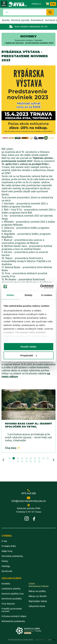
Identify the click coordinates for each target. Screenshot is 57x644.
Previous (3, 460)
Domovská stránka (24, 40)
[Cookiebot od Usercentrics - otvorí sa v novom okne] (41, 287)
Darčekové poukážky (12, 599)
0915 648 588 (28, 492)
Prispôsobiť (29, 355)
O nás (4, 541)
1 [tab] (9, 458)
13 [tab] (26, 461)
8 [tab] (39, 458)
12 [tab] (22, 461)
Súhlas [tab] (10, 295)
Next (54, 460)
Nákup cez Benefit (38, 596)
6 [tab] (31, 458)
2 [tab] (14, 458)
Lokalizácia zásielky (11, 589)
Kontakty (6, 584)
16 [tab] (39, 461)
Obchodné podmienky (12, 556)
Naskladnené (37, 20)
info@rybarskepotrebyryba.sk (28, 500)
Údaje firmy (7, 551)
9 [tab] (43, 458)
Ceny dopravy (8, 604)
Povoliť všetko (29, 347)
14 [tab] (31, 461)
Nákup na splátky (37, 591)
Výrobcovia (7, 571)
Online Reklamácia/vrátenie (39, 585)
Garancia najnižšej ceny (13, 594)
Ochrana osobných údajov (14, 616)
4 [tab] (22, 458)
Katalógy (6, 566)
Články (5, 561)
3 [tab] (18, 458)
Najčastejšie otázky (38, 601)
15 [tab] (35, 461)
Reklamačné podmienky (13, 621)
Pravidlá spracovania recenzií (12, 610)
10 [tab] (48, 458)
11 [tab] (18, 461)
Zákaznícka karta (37, 606)
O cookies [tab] (47, 295)
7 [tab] (35, 458)
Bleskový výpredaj (20, 20)
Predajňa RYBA (9, 546)
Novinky (6, 20)
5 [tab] (26, 458)
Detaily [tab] (29, 295)
